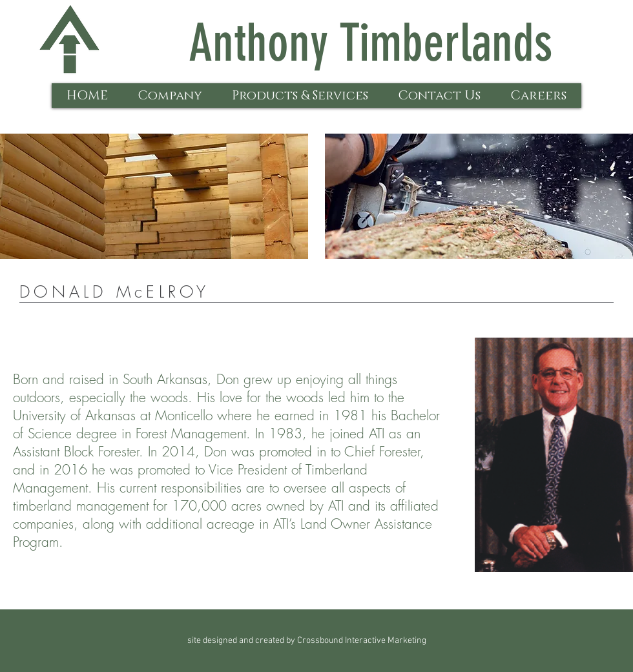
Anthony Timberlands (370, 43)
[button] (170, 96)
